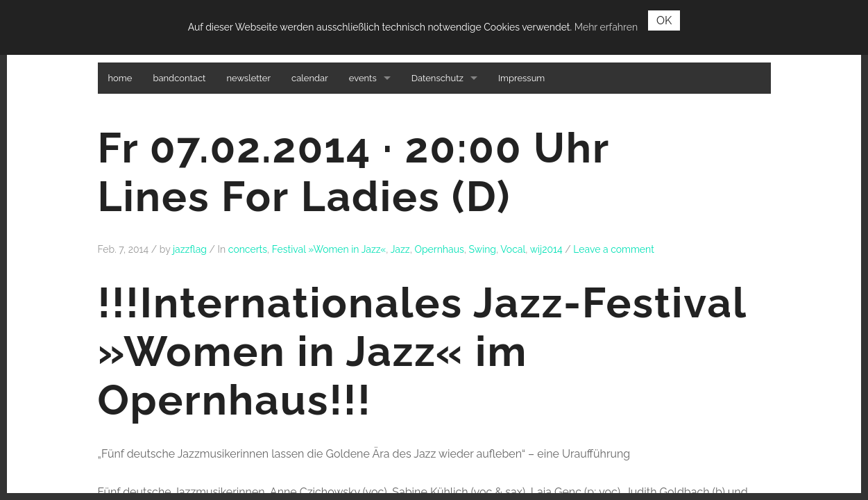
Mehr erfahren (606, 27)
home (120, 78)
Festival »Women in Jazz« (329, 249)
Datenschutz (437, 78)
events (363, 78)
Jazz (400, 249)
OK (664, 20)
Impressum (521, 78)
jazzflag (190, 249)
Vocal (513, 249)
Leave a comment (614, 249)
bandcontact (179, 78)
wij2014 (546, 249)
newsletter (248, 78)
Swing (482, 249)
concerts (248, 249)
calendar (310, 78)
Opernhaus (439, 249)
